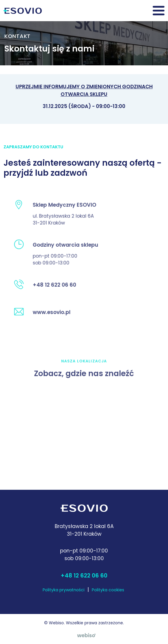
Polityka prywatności (64, 590)
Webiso (56, 623)
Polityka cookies (108, 590)
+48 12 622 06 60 (84, 576)
